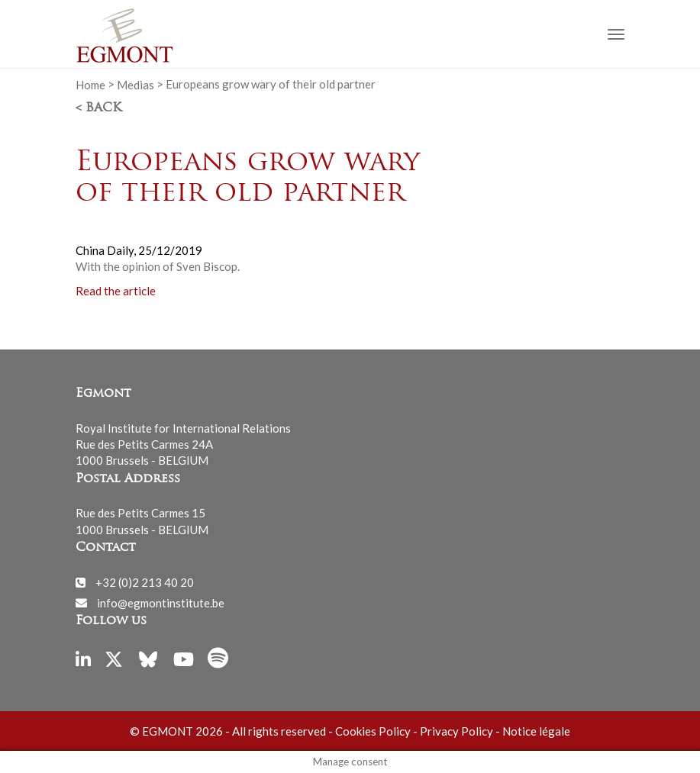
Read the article (116, 291)
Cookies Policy (373, 731)
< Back (98, 108)
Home (90, 84)
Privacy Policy (456, 731)
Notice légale (536, 731)
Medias (135, 84)
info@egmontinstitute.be (161, 602)
